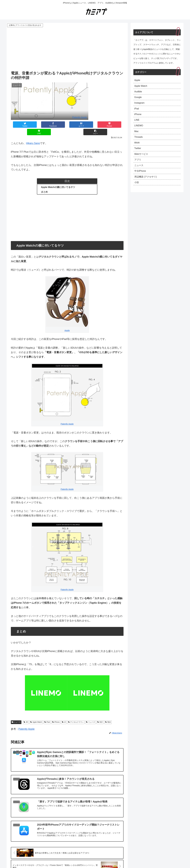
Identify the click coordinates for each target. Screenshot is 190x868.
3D (26, 715)
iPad (137, 111)
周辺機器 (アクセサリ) (147, 184)
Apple (67, 323)
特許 (100, 715)
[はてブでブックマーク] (58, 125)
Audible (139, 93)
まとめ (44, 184)
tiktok (137, 148)
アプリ (138, 166)
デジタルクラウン (76, 715)
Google (138, 99)
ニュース (16, 715)
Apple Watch (36, 715)
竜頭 (108, 715)
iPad (47, 715)
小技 (137, 190)
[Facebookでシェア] (39, 125)
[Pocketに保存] (76, 125)
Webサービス (142, 160)
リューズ (90, 715)
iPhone (56, 715)
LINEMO (139, 129)
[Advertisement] (67, 49)
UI (64, 715)
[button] (114, 125)
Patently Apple (80, 117)
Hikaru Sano (33, 136)
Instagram (140, 105)
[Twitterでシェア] (20, 125)
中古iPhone (141, 178)
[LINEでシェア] (95, 125)
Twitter (138, 154)
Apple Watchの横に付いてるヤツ (58, 180)
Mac (137, 135)
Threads (139, 142)
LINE (137, 123)
